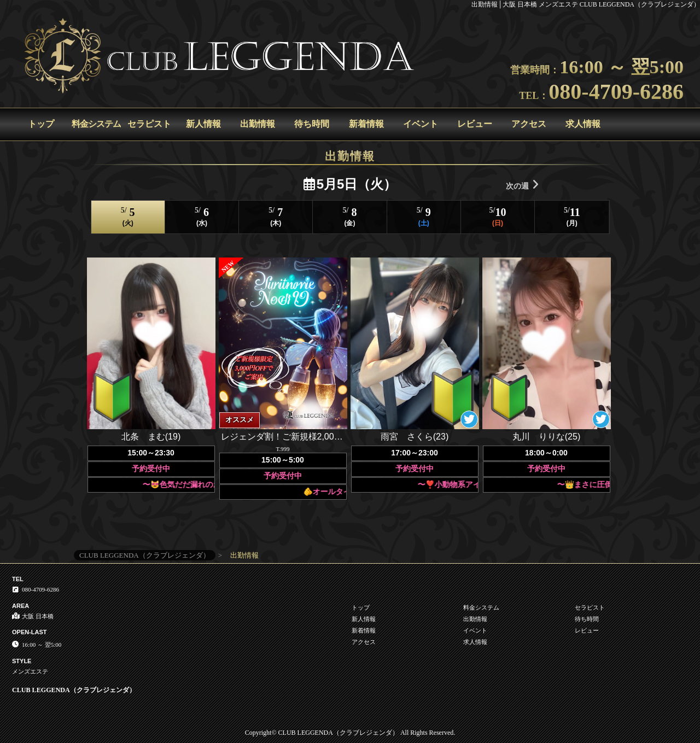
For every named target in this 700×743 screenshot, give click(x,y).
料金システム (96, 124)
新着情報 (366, 124)
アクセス (529, 124)
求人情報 (583, 124)
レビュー (475, 124)
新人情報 (203, 124)
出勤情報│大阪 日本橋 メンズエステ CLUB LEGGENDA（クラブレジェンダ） (586, 4)
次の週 (522, 185)
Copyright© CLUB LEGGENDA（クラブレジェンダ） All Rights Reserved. (350, 733)
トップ (41, 124)
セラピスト (149, 124)
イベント (421, 124)
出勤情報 (258, 124)
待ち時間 (312, 124)
